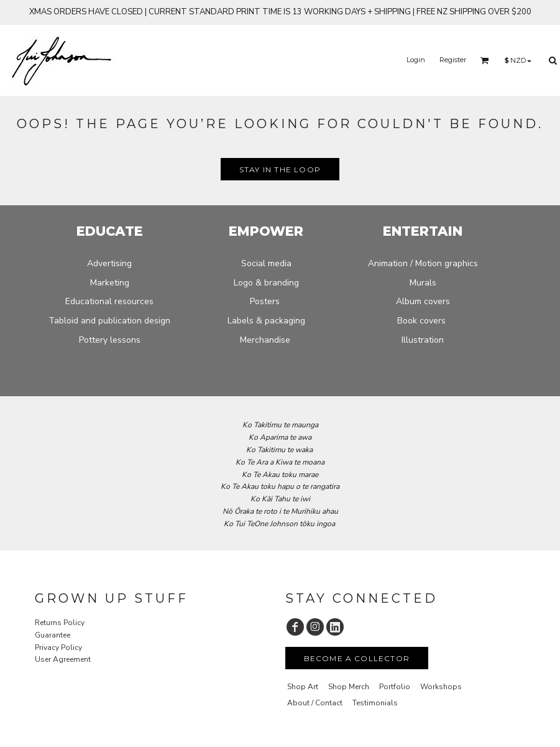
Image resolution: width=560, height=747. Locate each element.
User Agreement (63, 659)
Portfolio (395, 687)
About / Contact (315, 703)
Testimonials (375, 703)
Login (416, 60)
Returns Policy (60, 623)
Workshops (441, 687)
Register (453, 60)
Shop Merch (349, 687)
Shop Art (303, 687)
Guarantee (53, 635)
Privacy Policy (58, 647)
